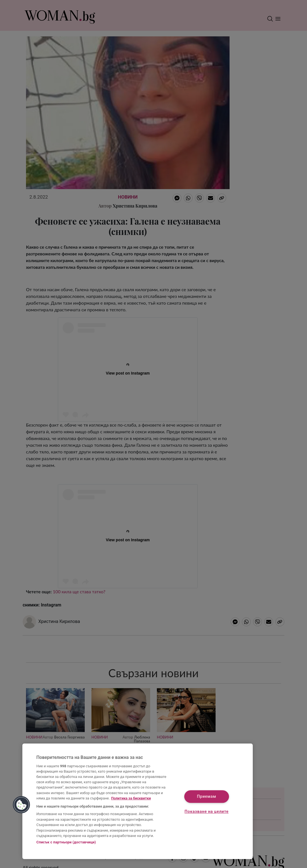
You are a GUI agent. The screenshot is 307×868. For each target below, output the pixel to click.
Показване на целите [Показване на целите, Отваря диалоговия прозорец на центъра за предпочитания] (206, 812)
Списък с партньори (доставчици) (66, 842)
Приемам (206, 797)
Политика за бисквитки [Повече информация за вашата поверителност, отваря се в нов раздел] (131, 798)
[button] (22, 805)
